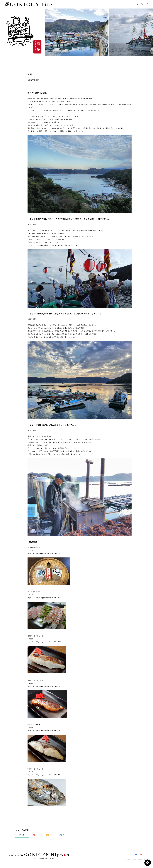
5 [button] (79, 58)
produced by (38, 855)
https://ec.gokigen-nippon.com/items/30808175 (44, 686)
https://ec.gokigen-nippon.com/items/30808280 (44, 731)
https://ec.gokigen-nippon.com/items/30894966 (44, 775)
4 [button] (78, 58)
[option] (76, 32)
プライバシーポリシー (33, 858)
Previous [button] (3, 32)
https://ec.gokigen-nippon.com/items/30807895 (44, 598)
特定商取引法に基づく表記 (47, 858)
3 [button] (77, 58)
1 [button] (74, 58)
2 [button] (75, 58)
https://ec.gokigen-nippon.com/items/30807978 (44, 642)
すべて (22, 835)
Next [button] (150, 32)
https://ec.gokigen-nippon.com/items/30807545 (44, 553)
